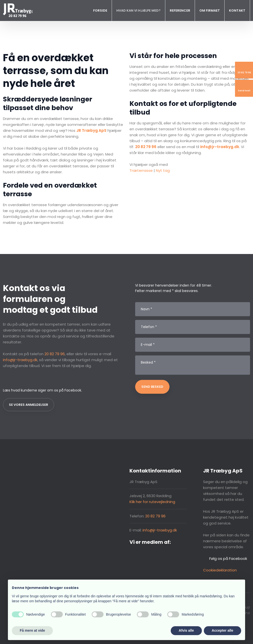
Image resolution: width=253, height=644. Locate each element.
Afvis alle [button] (186, 630)
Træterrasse (141, 170)
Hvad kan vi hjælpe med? (138, 10)
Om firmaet (210, 10)
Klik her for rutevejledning (152, 502)
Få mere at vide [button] (32, 630)
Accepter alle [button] (222, 630)
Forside (100, 10)
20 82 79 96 (55, 354)
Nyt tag (163, 170)
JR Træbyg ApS (91, 130)
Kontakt (237, 10)
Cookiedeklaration (220, 570)
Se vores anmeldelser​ (29, 405)
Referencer (180, 10)
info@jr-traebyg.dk (20, 360)
